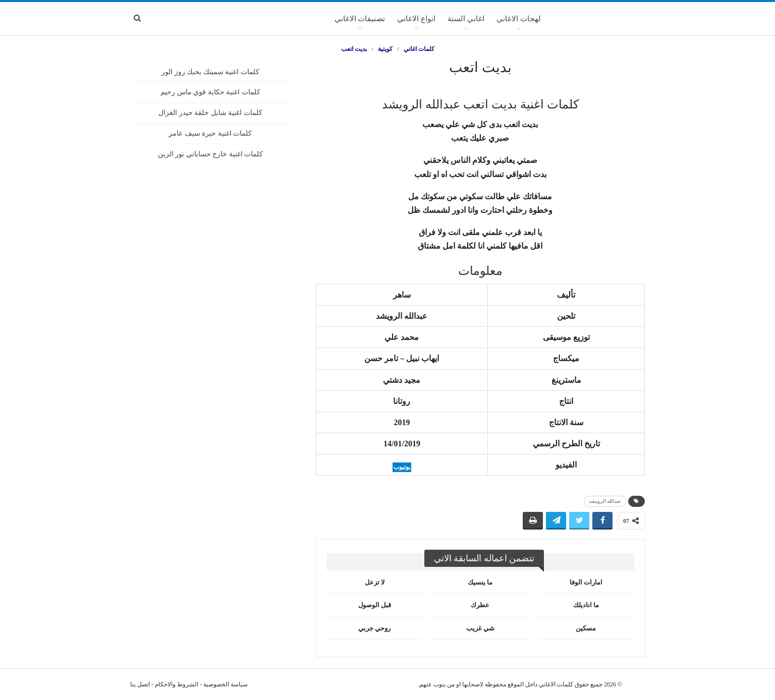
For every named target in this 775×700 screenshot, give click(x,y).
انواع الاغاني (416, 19)
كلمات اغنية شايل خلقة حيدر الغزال (210, 113)
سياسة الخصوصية (226, 684)
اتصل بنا (140, 684)
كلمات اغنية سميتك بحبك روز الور (210, 72)
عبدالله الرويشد (605, 501)
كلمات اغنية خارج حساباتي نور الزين (211, 154)
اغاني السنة (466, 19)
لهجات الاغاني (519, 19)
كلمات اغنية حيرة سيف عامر (210, 133)
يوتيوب (402, 467)
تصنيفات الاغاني (360, 19)
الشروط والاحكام (177, 684)
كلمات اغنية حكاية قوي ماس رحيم (210, 92)
